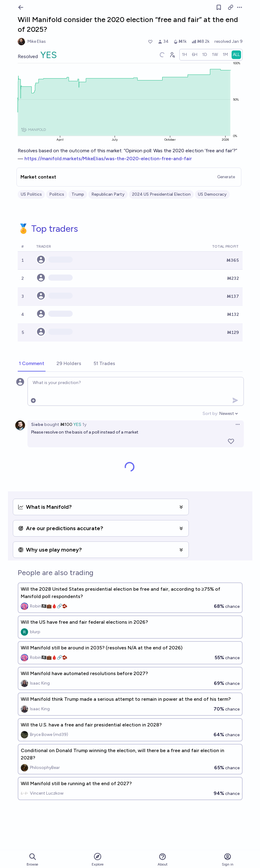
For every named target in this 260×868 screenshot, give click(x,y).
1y (84, 425)
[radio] (185, 55)
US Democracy (212, 194)
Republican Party (108, 194)
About (163, 860)
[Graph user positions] (172, 55)
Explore (98, 859)
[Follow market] (219, 7)
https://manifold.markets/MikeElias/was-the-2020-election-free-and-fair (108, 159)
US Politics (31, 194)
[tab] (32, 364)
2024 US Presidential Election (161, 194)
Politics (57, 194)
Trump (78, 194)
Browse (32, 860)
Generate (226, 177)
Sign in (228, 860)
